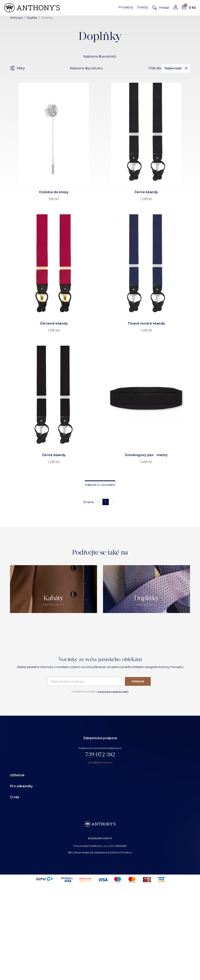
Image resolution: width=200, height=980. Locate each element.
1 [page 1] (106, 502)
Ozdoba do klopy (54, 192)
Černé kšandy (146, 192)
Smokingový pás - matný (146, 455)
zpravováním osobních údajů (113, 691)
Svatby (143, 7)
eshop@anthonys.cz (100, 762)
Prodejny (126, 7)
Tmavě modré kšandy (146, 323)
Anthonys (16, 18)
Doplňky (32, 18)
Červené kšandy (54, 323)
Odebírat (138, 681)
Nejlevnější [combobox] (173, 68)
